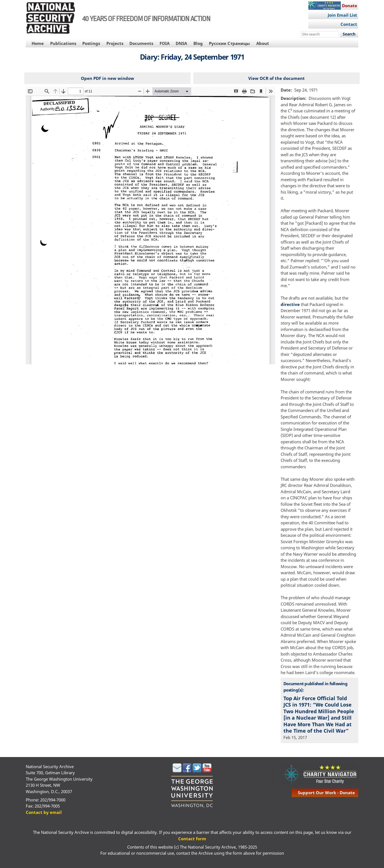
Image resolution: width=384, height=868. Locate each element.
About (263, 43)
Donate (350, 6)
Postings (91, 43)
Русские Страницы (229, 43)
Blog (198, 43)
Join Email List (342, 15)
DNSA (181, 43)
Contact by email (44, 812)
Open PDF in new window (107, 78)
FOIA (165, 43)
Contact (349, 24)
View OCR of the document (277, 78)
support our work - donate (326, 793)
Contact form (192, 839)
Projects (115, 43)
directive (290, 304)
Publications (63, 43)
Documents (141, 43)
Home (38, 43)
